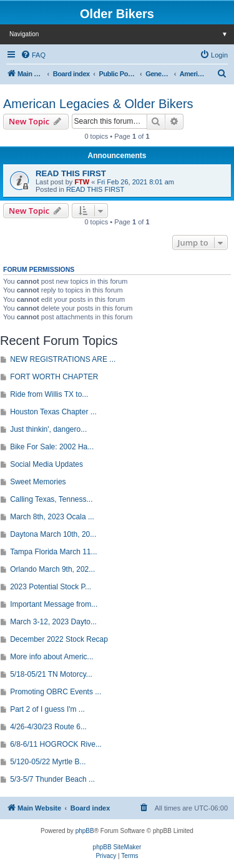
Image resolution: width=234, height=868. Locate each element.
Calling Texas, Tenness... (51, 499)
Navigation (122, 34)
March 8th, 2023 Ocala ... (52, 517)
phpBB (85, 831)
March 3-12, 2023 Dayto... (53, 622)
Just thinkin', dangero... (48, 429)
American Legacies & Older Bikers (98, 104)
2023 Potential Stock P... (51, 587)
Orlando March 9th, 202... (52, 569)
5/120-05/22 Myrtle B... (48, 762)
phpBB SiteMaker (117, 847)
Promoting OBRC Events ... (56, 692)
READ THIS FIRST (71, 173)
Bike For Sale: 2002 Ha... (52, 447)
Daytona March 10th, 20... (53, 534)
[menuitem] (33, 55)
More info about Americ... (51, 657)
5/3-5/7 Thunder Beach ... (52, 779)
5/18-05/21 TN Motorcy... (51, 674)
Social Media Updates (46, 464)
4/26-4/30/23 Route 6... (48, 727)
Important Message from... (54, 604)
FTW (82, 182)
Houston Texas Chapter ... (53, 412)
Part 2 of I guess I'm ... (47, 709)
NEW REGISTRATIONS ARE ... (63, 359)
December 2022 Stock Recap (59, 639)
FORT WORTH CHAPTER (54, 377)
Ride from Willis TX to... (49, 394)
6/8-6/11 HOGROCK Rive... (56, 744)
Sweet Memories (38, 482)
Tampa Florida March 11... (53, 552)
